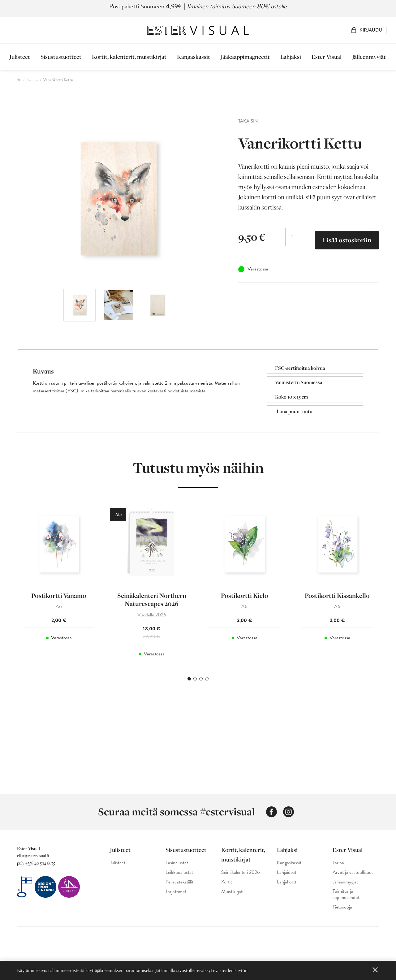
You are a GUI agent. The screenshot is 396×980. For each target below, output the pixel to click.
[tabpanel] (59, 584)
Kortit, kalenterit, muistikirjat (129, 57)
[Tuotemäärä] (298, 237)
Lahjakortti (287, 882)
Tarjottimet (176, 892)
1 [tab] (189, 679)
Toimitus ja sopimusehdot (346, 895)
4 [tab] (207, 679)
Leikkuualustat (179, 872)
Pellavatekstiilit (179, 882)
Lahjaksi (291, 57)
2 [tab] (195, 679)
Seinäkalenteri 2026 (241, 872)
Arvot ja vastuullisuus (353, 872)
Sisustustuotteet (61, 57)
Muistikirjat (232, 892)
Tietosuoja (342, 907)
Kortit (227, 882)
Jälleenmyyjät (369, 57)
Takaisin (248, 121)
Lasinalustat (177, 863)
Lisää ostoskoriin (347, 240)
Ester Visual (327, 57)
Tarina (338, 863)
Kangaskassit (194, 57)
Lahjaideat (287, 872)
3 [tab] (201, 679)
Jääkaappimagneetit (245, 57)
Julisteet (20, 57)
